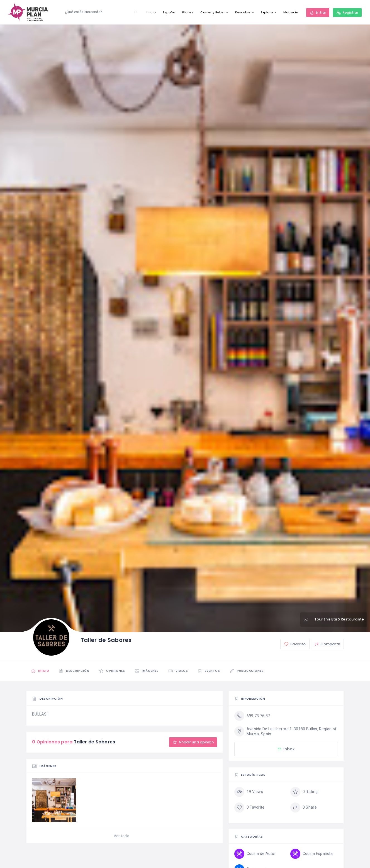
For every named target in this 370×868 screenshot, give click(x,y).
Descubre (243, 12)
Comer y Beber (213, 12)
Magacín (291, 12)
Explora (267, 12)
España (169, 12)
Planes (188, 12)
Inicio (151, 12)
